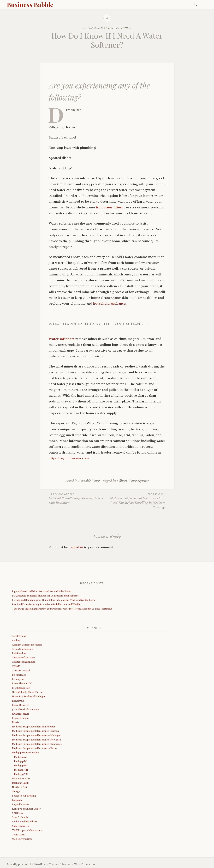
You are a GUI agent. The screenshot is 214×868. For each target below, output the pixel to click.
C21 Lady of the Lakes (24, 658)
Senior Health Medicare (25, 822)
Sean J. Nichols (20, 817)
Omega (16, 791)
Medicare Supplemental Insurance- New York (36, 740)
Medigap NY (21, 766)
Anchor (16, 640)
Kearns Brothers (21, 718)
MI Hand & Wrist (21, 779)
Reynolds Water (89, 481)
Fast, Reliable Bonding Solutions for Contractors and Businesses (46, 596)
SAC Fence (18, 813)
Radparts (17, 800)
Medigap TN (21, 770)
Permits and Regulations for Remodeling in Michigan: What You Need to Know (53, 600)
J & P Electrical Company (25, 710)
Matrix (16, 722)
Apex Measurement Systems (27, 645)
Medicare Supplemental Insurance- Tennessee (37, 744)
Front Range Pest (21, 688)
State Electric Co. (21, 826)
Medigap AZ (21, 757)
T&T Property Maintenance (27, 830)
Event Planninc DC (22, 683)
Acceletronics (19, 636)
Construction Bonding (24, 662)
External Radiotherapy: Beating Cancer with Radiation (78, 498)
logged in (76, 547)
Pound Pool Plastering (24, 796)
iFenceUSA (18, 701)
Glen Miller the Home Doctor (27, 692)
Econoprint (18, 679)
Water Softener (139, 481)
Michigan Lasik (20, 783)
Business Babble (30, 4)
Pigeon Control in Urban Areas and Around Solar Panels (42, 591)
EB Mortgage (19, 675)
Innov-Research (21, 705)
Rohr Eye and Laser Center (26, 809)
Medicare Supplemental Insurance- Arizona (35, 731)
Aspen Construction (22, 649)
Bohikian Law (19, 653)
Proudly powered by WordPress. (28, 864)
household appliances (110, 304)
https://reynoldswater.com (69, 458)
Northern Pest (19, 787)
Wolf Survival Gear (22, 839)
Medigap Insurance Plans (26, 753)
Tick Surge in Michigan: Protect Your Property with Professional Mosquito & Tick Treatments (62, 609)
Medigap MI (21, 761)
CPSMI (16, 666)
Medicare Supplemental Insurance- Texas (34, 748)
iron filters (120, 481)
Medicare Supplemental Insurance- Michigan (36, 735)
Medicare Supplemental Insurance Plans (34, 727)
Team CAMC (19, 835)
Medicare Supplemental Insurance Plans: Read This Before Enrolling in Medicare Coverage (136, 501)
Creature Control (21, 671)
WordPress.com (85, 864)
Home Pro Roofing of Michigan (29, 697)
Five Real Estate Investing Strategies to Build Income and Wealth (46, 604)
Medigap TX (21, 774)
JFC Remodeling (21, 714)
